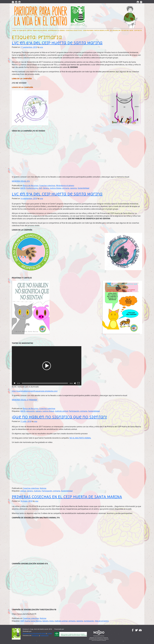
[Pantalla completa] (79, 383)
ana (41, 47)
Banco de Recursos (31, 186)
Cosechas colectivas (47, 186)
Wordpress (35, 635)
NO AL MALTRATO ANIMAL (80, 438)
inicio (51, 621)
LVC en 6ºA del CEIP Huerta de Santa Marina (57, 43)
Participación (74, 411)
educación (31, 411)
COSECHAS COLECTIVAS (74, 30)
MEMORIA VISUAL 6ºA (21, 181)
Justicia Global (56, 188)
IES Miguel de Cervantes (119, 30)
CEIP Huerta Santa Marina (31, 621)
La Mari (50, 633)
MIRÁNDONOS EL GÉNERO (56, 30)
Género (46, 188)
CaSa (14, 30)
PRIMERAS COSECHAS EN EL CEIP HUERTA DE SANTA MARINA (67, 497)
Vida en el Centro (102, 621)
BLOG (131, 30)
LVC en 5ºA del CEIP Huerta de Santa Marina (57, 194)
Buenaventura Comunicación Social (34, 633)
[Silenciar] (75, 383)
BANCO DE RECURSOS (40, 30)
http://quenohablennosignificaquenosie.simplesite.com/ (35, 391)
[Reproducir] (15, 383)
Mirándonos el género (65, 186)
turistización (89, 621)
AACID (23, 188)
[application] (47, 366)
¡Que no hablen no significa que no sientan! (59, 417)
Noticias (43, 488)
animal (23, 491)
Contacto (138, 30)
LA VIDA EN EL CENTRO (24, 30)
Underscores (44, 635)
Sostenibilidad (84, 188)
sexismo (73, 188)
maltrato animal (61, 411)
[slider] (45, 383)
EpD (40, 188)
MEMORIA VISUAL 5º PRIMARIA (24, 400)
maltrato (37, 491)
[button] (47, 366)
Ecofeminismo (32, 188)
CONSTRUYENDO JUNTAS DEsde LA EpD (96, 30)
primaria (66, 188)
